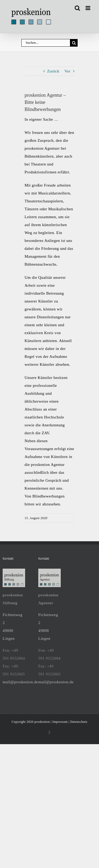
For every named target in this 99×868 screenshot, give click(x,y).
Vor (67, 71)
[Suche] (74, 43)
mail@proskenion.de (20, 682)
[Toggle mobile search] (77, 8)
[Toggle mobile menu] (88, 8)
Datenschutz (79, 722)
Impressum (60, 722)
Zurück (53, 71)
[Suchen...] (46, 43)
